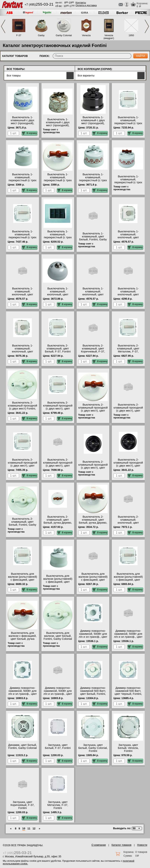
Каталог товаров (121, 845)
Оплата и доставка (86, 5)
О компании (99, 845)
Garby (41, 35)
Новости (142, 845)
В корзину (29, 133)
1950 (131, 35)
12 (34, 828)
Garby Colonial (64, 35)
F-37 (19, 35)
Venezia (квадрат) (109, 37)
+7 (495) (39, 5)
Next (147, 26)
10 (24, 828)
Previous (3, 26)
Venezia (86, 35)
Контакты (81, 3)
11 (29, 828)
